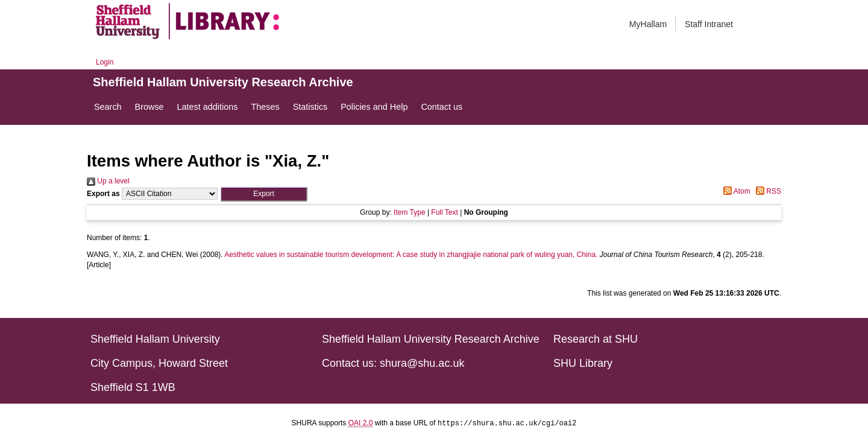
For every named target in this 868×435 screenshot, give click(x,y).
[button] (264, 194)
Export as (103, 194)
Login (105, 62)
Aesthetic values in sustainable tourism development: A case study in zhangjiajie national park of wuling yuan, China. (411, 255)
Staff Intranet (709, 24)
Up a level (108, 181)
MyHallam (648, 24)
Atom (735, 191)
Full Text (444, 212)
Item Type (409, 212)
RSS (767, 191)
